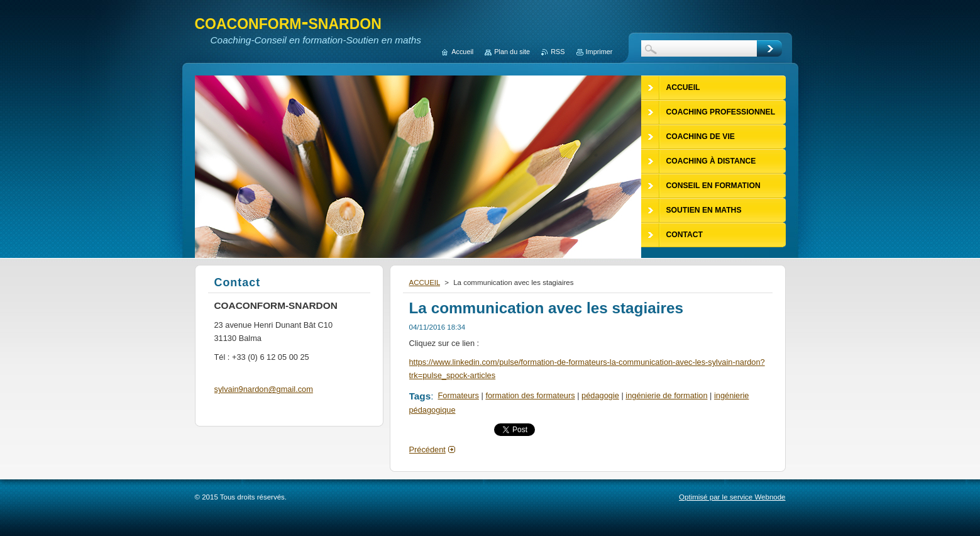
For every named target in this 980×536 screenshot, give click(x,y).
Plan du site (512, 52)
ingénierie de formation (666, 395)
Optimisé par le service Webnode (732, 497)
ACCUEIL (425, 282)
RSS (558, 52)
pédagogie (600, 395)
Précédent (427, 449)
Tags (420, 396)
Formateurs (459, 395)
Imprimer (599, 52)
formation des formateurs (530, 395)
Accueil (462, 52)
